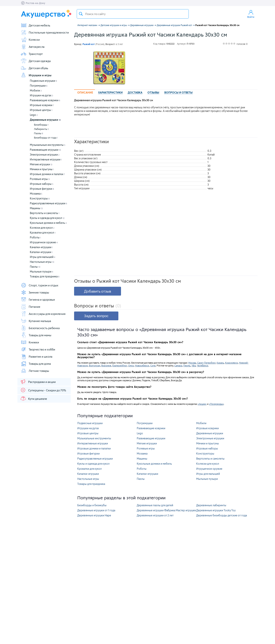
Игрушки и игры (36, 75)
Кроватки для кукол (43, 233)
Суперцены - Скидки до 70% (43, 390)
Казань (220, 363)
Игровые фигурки (42, 189)
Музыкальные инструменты (48, 145)
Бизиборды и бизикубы (92, 505)
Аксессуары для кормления (43, 314)
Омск (131, 365)
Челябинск (202, 365)
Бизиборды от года (46, 138)
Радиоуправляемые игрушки (48, 203)
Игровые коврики (42, 105)
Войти (251, 14)
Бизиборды (41, 125)
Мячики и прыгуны (42, 169)
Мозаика (36, 194)
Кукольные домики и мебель (48, 223)
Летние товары (35, 371)
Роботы (35, 237)
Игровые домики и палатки (47, 174)
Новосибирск (142, 365)
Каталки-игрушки (41, 252)
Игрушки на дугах (41, 95)
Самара (178, 365)
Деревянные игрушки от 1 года (96, 510)
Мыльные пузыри (41, 271)
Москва (192, 363)
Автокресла (33, 47)
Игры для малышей (42, 257)
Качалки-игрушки (41, 247)
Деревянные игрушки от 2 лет (155, 515)
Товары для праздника (45, 276)
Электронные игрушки (45, 155)
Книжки (30, 342)
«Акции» (202, 404)
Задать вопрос (96, 316)
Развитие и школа (36, 356)
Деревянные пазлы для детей (155, 505)
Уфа (194, 365)
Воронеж (106, 365)
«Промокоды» (216, 404)
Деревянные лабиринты (211, 505)
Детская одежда (36, 61)
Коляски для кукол (42, 228)
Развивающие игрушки (45, 150)
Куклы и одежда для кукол (47, 218)
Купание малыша (36, 321)
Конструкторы (40, 198)
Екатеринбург (120, 365)
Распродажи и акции (38, 382)
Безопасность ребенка (40, 328)
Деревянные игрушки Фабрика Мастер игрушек (166, 510)
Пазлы (38, 133)
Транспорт (32, 54)
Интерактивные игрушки (46, 159)
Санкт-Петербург (206, 363)
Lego (34, 115)
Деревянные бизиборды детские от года (222, 515)
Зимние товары (35, 292)
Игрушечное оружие (44, 242)
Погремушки (39, 86)
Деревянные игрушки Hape (94, 515)
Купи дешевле (34, 398)
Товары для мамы (36, 335)
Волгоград (95, 365)
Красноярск (231, 363)
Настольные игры (42, 262)
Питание (30, 307)
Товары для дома (36, 364)
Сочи (153, 365)
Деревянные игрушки (45, 120)
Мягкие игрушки (41, 164)
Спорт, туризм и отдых (39, 285)
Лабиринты (41, 129)
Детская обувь (34, 68)
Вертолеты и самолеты (45, 213)
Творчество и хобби (38, 349)
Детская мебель (35, 25)
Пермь (187, 365)
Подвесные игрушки (43, 81)
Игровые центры (41, 110)
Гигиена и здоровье (38, 300)
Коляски (30, 40)
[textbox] (133, 14)
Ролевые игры (40, 179)
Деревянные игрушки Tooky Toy (216, 510)
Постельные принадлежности (45, 32)
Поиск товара (81, 14)
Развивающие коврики (45, 100)
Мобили (36, 90)
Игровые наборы (42, 184)
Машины (36, 208)
